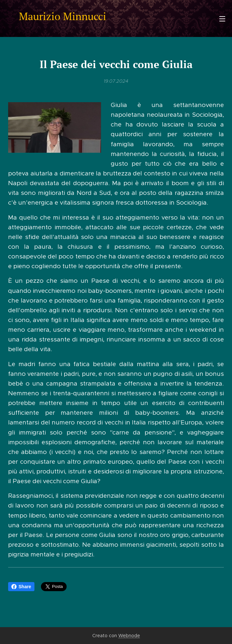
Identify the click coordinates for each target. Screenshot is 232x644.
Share (21, 587)
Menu (222, 19)
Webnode (129, 636)
